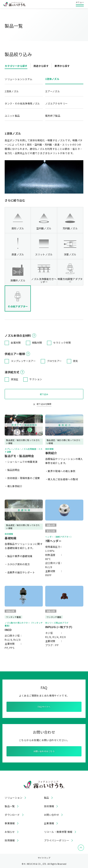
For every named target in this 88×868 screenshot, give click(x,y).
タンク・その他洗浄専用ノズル (22, 103)
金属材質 (16, 343)
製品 (47, 798)
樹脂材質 (37, 343)
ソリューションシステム (18, 79)
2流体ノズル (12, 91)
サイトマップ (44, 858)
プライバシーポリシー (57, 840)
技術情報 (49, 806)
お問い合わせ (52, 815)
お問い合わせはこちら (44, 751)
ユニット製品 (12, 116)
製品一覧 (10, 806)
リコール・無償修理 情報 (58, 832)
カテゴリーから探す (16, 66)
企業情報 (49, 823)
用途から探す (41, 66)
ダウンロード (12, 815)
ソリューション (13, 798)
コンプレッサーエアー (23, 361)
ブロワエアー (54, 361)
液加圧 (14, 379)
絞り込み (44, 394)
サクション (36, 379)
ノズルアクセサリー (56, 103)
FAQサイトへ (44, 707)
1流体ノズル (52, 79)
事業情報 (10, 823)
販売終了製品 (53, 116)
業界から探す (62, 66)
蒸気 (76, 361)
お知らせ (10, 832)
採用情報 (10, 840)
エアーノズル (53, 91)
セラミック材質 (62, 343)
